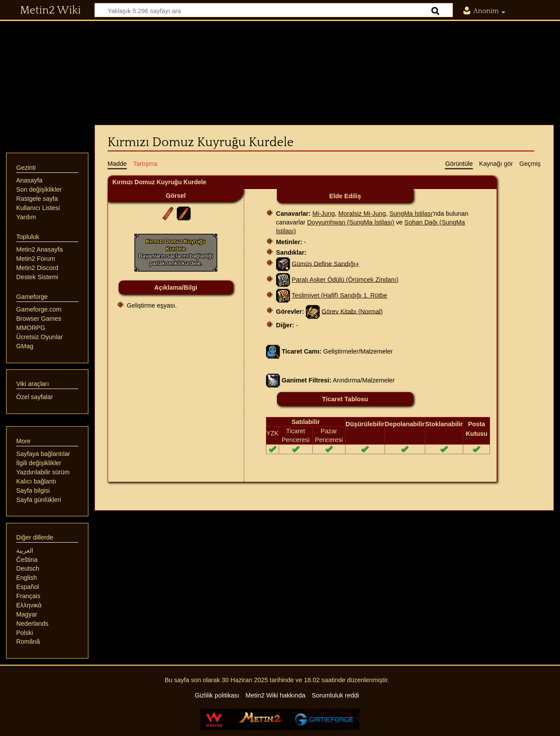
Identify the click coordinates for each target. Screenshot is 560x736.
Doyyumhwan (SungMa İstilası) (351, 222)
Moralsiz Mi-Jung (362, 214)
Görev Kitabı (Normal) (352, 311)
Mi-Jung (324, 214)
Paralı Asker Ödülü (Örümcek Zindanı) (345, 280)
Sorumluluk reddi (335, 695)
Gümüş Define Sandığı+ (325, 263)
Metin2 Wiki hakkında (275, 695)
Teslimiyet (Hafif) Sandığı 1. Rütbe (339, 295)
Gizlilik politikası (217, 695)
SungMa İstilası (411, 214)
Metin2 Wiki (51, 11)
